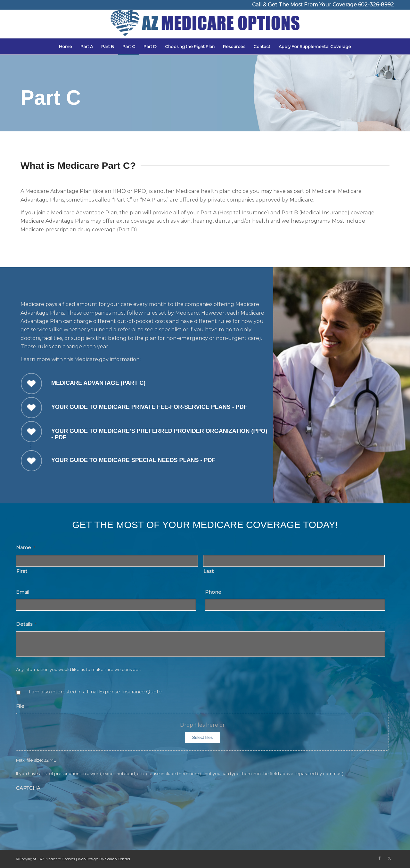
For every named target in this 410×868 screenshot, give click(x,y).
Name (26, 548)
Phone (213, 592)
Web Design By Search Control (104, 859)
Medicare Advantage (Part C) (98, 383)
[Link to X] (389, 858)
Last (209, 571)
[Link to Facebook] (380, 858)
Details (26, 624)
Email (23, 592)
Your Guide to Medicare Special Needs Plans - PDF (133, 460)
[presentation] (65, 807)
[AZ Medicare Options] (205, 24)
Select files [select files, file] (202, 737)
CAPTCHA (28, 788)
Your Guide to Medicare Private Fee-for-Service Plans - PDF (149, 407)
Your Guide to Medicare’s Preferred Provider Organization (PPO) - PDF (159, 434)
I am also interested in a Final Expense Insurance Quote (95, 692)
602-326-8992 (376, 5)
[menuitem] (66, 46)
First (22, 571)
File (20, 706)
